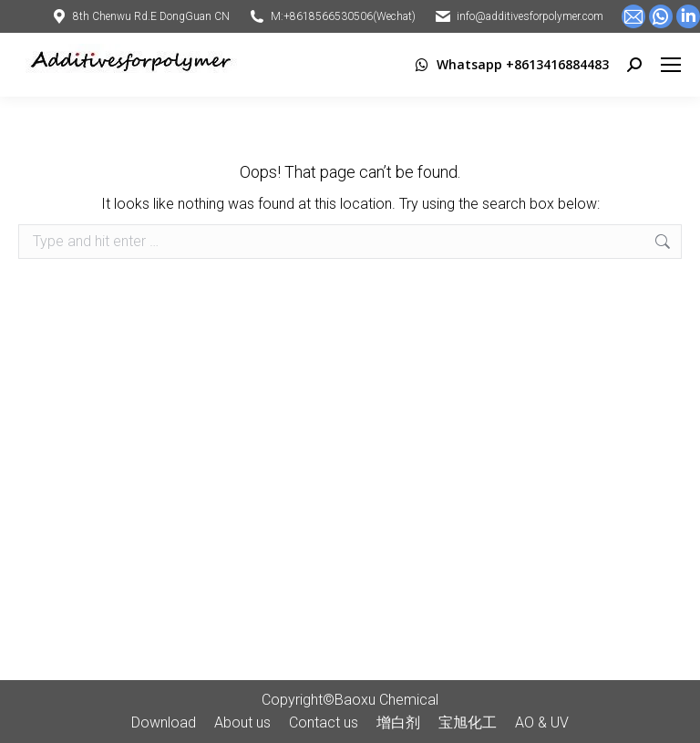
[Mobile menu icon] (671, 65)
